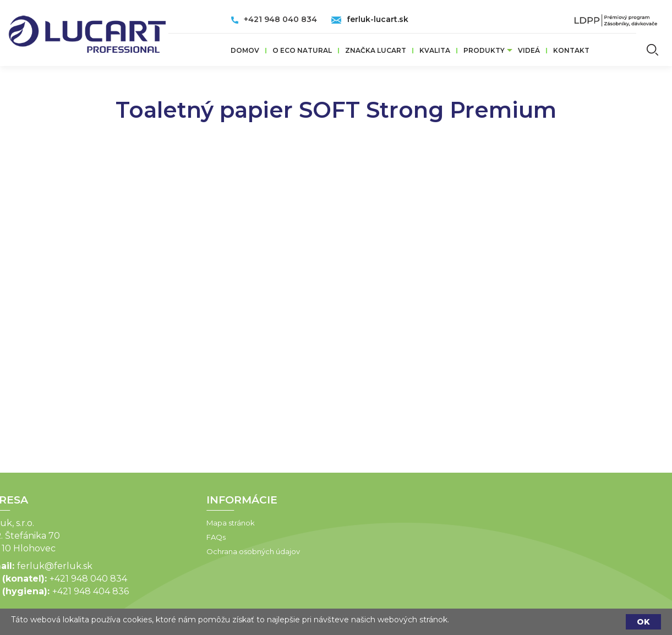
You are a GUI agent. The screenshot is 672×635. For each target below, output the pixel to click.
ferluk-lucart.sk (378, 19)
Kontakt (571, 50)
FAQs (140, 537)
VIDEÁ (529, 50)
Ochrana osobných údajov (177, 551)
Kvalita (435, 50)
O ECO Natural (302, 50)
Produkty (484, 50)
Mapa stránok (155, 523)
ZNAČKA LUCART (376, 50)
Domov (245, 50)
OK (643, 622)
